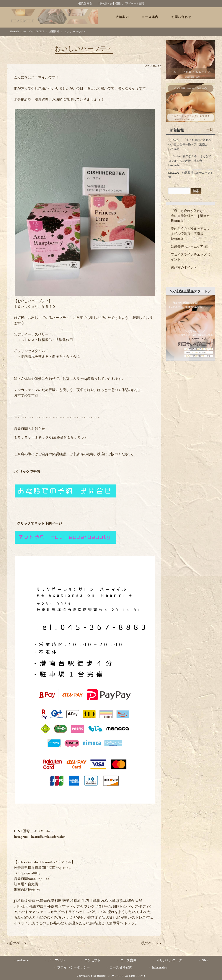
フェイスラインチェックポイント (190, 257)
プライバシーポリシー (73, 968)
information (160, 968)
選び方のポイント (184, 268)
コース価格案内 (121, 968)
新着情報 (54, 32)
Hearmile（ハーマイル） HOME (27, 32)
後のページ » (151, 943)
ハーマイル (56, 960)
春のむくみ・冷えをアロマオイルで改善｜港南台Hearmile (190, 234)
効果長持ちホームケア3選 (189, 247)
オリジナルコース (169, 960)
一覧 (210, 130)
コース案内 (128, 960)
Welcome (23, 960)
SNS (205, 960)
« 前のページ (17, 943)
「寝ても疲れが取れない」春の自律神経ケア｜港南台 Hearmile (190, 216)
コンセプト (92, 960)
